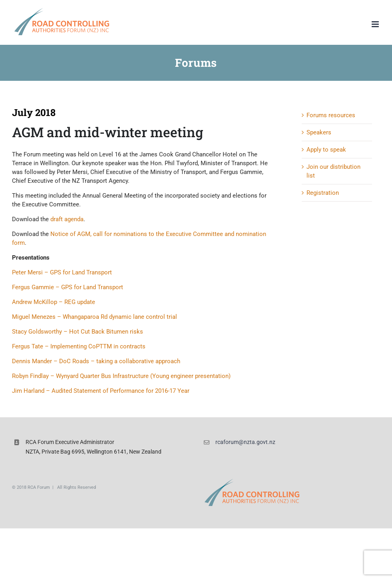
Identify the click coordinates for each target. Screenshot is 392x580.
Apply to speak (326, 150)
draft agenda (67, 219)
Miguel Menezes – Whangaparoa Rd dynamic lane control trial (95, 317)
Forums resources (331, 115)
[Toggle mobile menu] (376, 24)
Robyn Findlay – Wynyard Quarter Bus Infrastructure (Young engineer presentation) (121, 376)
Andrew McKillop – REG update (54, 302)
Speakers (319, 132)
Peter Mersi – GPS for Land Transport (62, 272)
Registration (323, 193)
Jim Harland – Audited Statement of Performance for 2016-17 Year (101, 391)
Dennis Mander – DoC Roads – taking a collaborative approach (96, 361)
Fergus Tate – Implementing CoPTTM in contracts (79, 346)
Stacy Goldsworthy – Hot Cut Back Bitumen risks (78, 332)
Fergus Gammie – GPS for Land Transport (68, 287)
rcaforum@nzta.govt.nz (245, 442)
